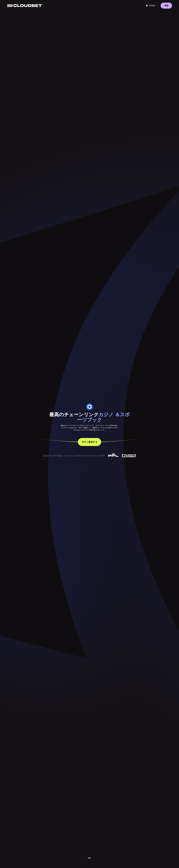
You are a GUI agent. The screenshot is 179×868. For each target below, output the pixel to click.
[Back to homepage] (24, 6)
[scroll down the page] (90, 858)
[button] (152, 6)
